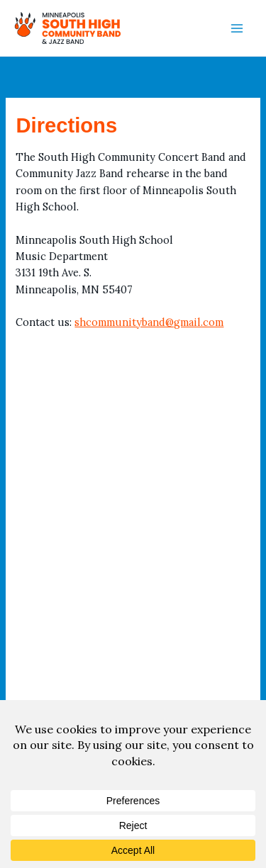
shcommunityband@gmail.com (149, 322)
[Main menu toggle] (237, 28)
